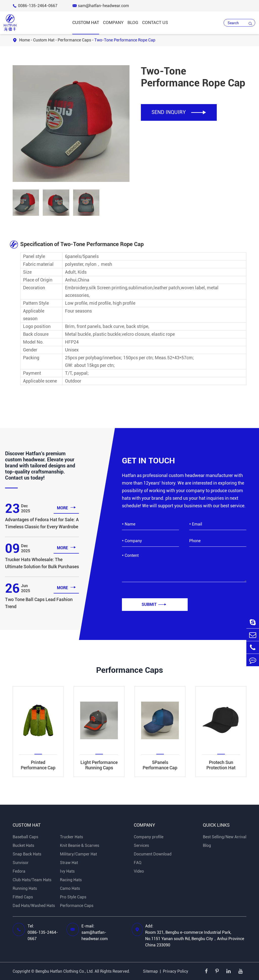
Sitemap (150, 971)
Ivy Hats (67, 871)
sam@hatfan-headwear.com (101, 6)
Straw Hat (69, 863)
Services (141, 845)
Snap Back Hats (27, 854)
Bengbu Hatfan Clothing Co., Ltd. (64, 971)
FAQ (138, 863)
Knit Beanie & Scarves (80, 845)
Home (25, 40)
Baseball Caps (25, 837)
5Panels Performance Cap (160, 765)
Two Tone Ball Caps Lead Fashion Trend (39, 603)
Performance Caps (74, 40)
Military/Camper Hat (78, 854)
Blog (133, 22)
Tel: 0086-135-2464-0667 (43, 932)
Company (113, 22)
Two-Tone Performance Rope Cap (125, 40)
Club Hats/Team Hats (32, 880)
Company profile (149, 837)
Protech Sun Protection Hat (221, 765)
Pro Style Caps (73, 897)
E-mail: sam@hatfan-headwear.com (95, 932)
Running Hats (25, 888)
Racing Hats (71, 880)
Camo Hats (70, 888)
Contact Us (155, 22)
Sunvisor (21, 863)
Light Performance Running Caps (99, 765)
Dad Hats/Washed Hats (34, 906)
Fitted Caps (23, 897)
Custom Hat (86, 22)
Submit (154, 605)
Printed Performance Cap (38, 765)
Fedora (19, 871)
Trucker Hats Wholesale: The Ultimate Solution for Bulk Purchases (42, 563)
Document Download (153, 854)
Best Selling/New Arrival (225, 837)
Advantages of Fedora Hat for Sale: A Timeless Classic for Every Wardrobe (42, 523)
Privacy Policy (176, 971)
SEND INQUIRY (179, 112)
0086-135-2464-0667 (35, 6)
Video (139, 871)
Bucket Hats (23, 845)
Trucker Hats (71, 837)
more (66, 507)
